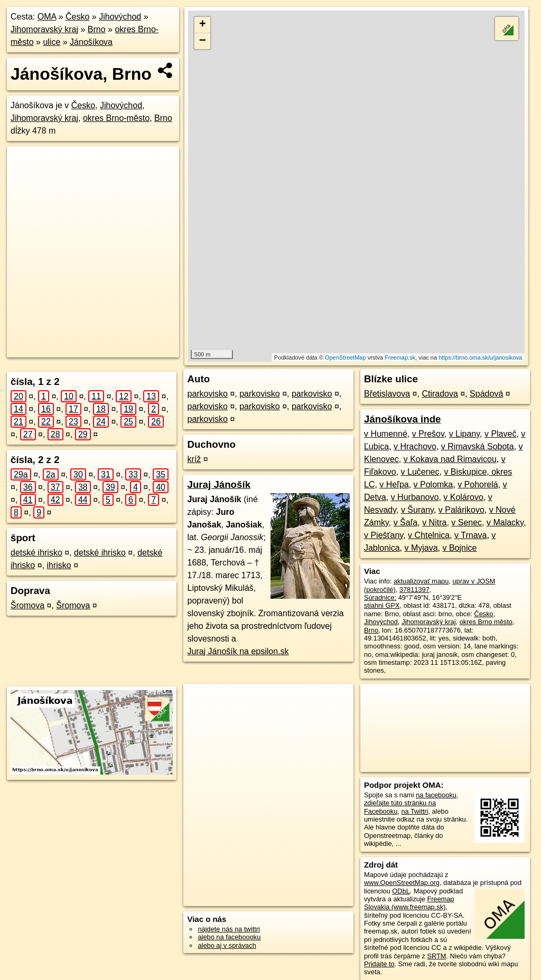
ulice (52, 42)
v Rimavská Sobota (478, 446)
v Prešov (428, 434)
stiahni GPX (382, 605)
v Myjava (421, 548)
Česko (77, 17)
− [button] (203, 41)
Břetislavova (387, 394)
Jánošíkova (91, 42)
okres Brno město (486, 622)
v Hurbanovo (415, 497)
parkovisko (207, 394)
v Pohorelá (478, 484)
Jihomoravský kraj (44, 29)
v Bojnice (459, 548)
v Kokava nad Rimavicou (450, 459)
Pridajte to (379, 964)
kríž (194, 459)
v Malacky (505, 522)
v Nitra (434, 522)
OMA (47, 17)
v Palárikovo (461, 510)
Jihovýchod (120, 17)
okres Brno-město (116, 118)
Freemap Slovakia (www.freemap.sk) (409, 903)
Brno (97, 29)
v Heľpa (394, 484)
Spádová (486, 394)
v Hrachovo (415, 446)
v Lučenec (420, 472)
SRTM (436, 956)
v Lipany (464, 434)
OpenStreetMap (346, 357)
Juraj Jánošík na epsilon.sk (238, 651)
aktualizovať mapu (421, 581)
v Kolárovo (463, 497)
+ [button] (203, 25)
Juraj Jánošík (219, 484)
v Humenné (386, 434)
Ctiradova (440, 394)
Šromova (27, 605)
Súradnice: (380, 597)
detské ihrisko (36, 553)
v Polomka (433, 484)
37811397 (414, 590)
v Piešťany (384, 535)
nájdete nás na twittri (228, 929)
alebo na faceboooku (229, 937)
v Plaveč (500, 434)
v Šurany (417, 510)
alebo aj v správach (227, 945)
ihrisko (59, 565)
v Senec (467, 522)
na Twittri (414, 811)
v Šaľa (406, 522)
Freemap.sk (400, 357)
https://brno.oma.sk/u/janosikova (480, 357)
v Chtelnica (429, 535)
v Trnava (470, 535)
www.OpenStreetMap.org (402, 883)
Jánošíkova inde (403, 419)
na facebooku (436, 795)
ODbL (401, 891)
